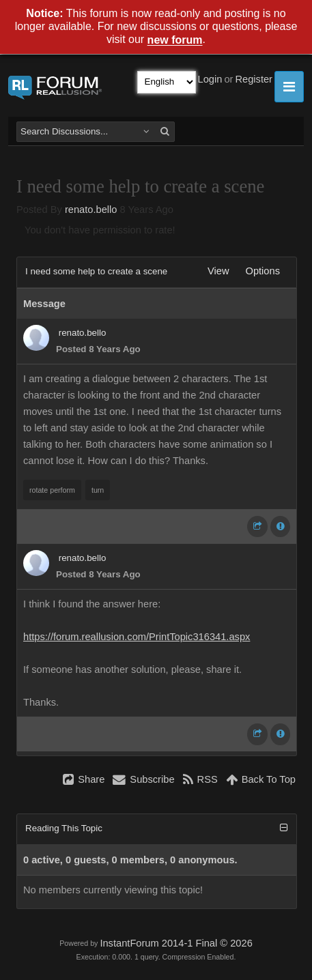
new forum (175, 41)
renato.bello (91, 210)
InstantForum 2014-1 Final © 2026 (176, 943)
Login (210, 79)
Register (254, 79)
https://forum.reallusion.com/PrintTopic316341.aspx (137, 637)
